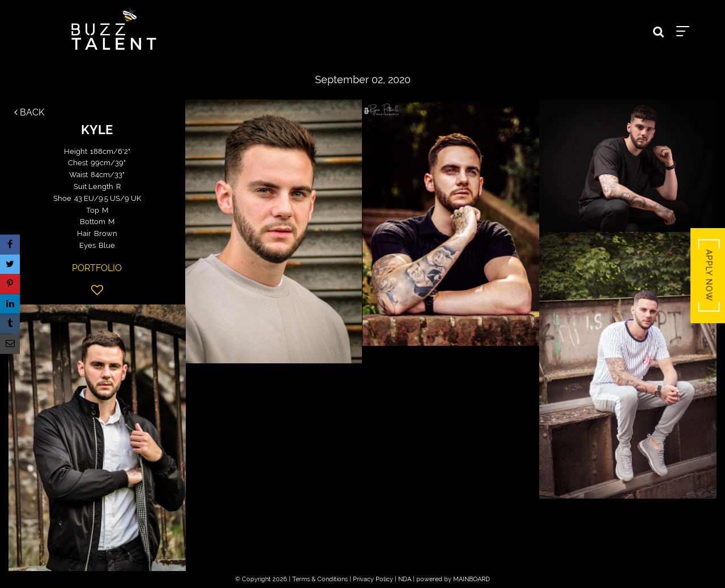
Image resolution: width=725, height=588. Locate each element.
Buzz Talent (114, 29)
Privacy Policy (373, 579)
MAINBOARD (472, 579)
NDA (405, 579)
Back (29, 112)
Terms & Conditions (320, 579)
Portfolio (97, 268)
